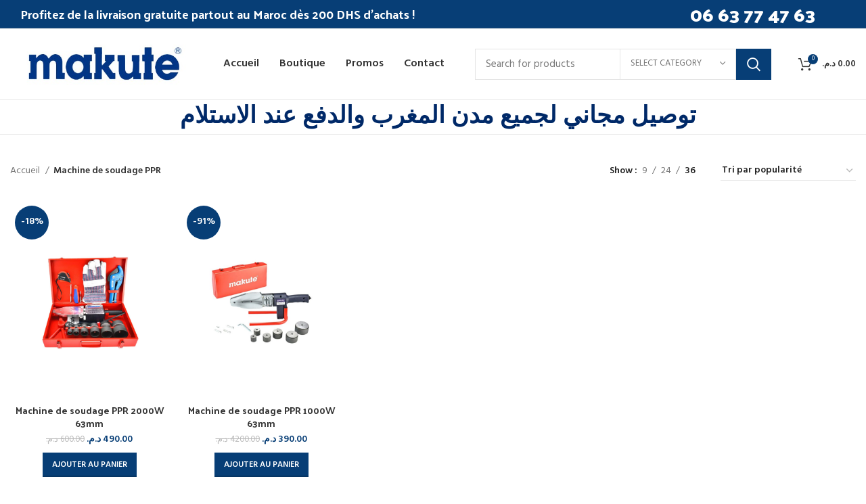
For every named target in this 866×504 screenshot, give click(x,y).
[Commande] (788, 171)
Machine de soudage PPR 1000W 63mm (261, 417)
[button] (90, 465)
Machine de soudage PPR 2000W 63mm (90, 417)
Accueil (26, 171)
